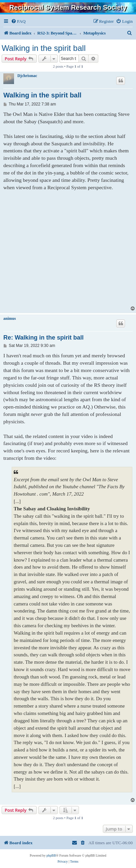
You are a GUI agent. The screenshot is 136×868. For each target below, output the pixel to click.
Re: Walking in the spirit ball (43, 338)
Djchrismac (27, 76)
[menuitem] (18, 21)
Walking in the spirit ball (44, 48)
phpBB (51, 855)
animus (10, 318)
